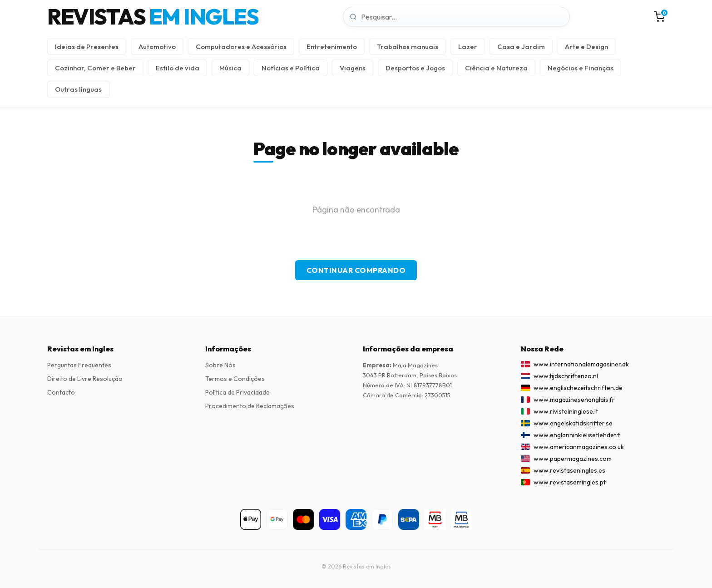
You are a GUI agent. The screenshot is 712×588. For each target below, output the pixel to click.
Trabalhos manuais (408, 47)
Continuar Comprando (356, 270)
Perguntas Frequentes (79, 365)
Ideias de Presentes (87, 47)
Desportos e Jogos (415, 68)
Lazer (468, 47)
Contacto (61, 392)
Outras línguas (78, 89)
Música (230, 68)
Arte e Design (586, 47)
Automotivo (157, 47)
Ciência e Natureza (496, 68)
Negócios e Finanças (581, 68)
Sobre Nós (220, 365)
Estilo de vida (178, 68)
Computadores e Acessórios (241, 47)
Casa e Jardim (521, 47)
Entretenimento (332, 47)
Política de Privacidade (237, 392)
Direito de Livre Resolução (85, 379)
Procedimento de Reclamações (250, 406)
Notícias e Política (291, 68)
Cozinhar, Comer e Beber (95, 68)
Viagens (353, 68)
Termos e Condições (235, 379)
